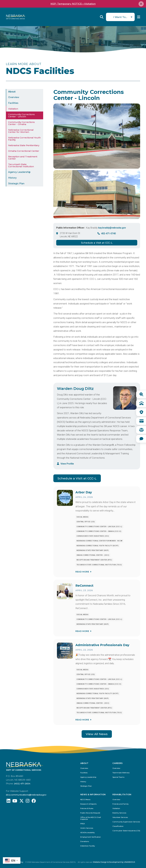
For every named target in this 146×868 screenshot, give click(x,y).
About (12, 92)
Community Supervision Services (126, 822)
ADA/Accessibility (87, 833)
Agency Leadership (19, 172)
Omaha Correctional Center (24, 151)
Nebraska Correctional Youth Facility (24, 139)
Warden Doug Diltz (75, 389)
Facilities (13, 103)
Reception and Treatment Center (23, 158)
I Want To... (120, 17)
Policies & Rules (87, 809)
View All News (97, 734)
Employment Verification (91, 837)
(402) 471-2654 (22, 784)
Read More (82, 572)
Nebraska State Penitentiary (24, 145)
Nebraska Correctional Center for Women (21, 131)
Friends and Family (120, 804)
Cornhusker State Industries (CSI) (126, 831)
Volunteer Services (120, 817)
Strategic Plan (16, 184)
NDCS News (85, 800)
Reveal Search (102, 17)
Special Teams (118, 777)
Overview (14, 97)
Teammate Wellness (121, 773)
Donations (85, 842)
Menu (139, 17)
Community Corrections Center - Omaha (21, 123)
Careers (117, 763)
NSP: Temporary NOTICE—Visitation (73, 4)
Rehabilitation (122, 795)
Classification (118, 826)
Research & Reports (88, 804)
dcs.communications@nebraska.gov (26, 795)
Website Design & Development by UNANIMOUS (114, 862)
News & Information (93, 795)
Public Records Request (90, 813)
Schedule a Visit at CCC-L (97, 243)
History (12, 178)
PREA (83, 824)
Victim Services (87, 828)
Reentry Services (119, 813)
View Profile (67, 464)
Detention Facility (88, 846)
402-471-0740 (108, 233)
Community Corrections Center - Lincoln (21, 115)
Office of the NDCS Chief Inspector (91, 818)
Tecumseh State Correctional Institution (21, 165)
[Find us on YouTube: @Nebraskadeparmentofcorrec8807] (15, 802)
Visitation (13, 109)
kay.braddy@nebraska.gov (112, 228)
